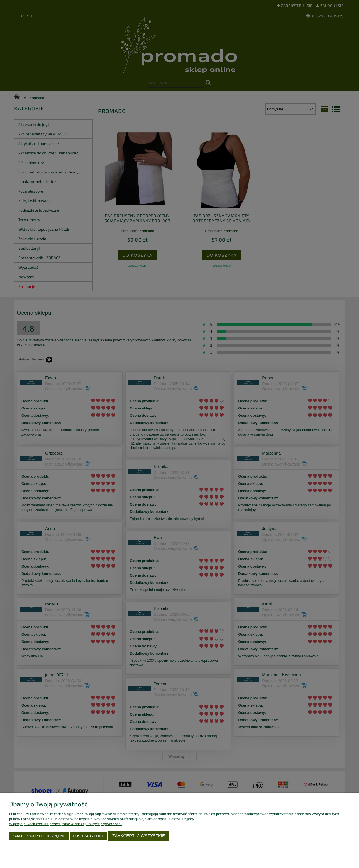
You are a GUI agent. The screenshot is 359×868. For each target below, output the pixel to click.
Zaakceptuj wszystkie (139, 836)
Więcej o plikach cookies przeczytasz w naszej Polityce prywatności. (65, 824)
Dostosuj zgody (88, 836)
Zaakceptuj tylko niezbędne (39, 836)
